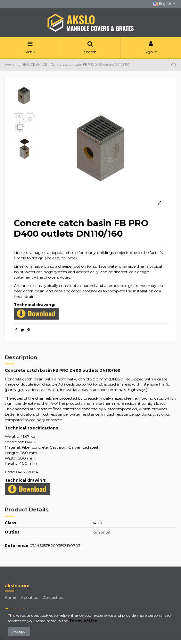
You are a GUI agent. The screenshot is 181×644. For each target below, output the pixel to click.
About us (29, 597)
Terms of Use (83, 621)
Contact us (53, 597)
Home (10, 597)
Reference (17, 546)
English (165, 4)
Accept (19, 631)
